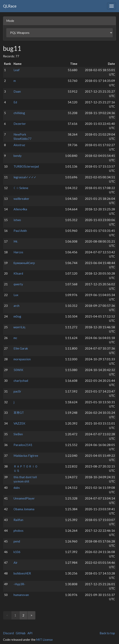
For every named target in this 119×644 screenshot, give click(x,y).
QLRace (10, 6)
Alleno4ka (20, 209)
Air (16, 563)
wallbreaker (21, 199)
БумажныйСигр (24, 263)
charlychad (21, 381)
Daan (17, 91)
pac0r (17, 391)
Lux (16, 295)
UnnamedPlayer (24, 498)
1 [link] (15, 615)
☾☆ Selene (21, 188)
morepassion (22, 359)
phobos (18, 531)
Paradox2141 (23, 445)
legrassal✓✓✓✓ (25, 177)
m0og (17, 316)
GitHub (21, 633)
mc (15, 338)
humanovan (21, 595)
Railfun (18, 520)
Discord (8, 633)
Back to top (107, 633)
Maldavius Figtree (26, 456)
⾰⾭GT (19, 413)
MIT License (44, 640)
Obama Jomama (24, 509)
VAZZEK (19, 423)
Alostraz (19, 145)
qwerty (18, 284)
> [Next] (31, 615)
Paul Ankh (20, 231)
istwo (17, 220)
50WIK (18, 370)
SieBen (18, 434)
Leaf (17, 70)
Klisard (18, 273)
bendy (18, 156)
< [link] (7, 615)
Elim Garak (21, 348)
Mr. (16, 241)
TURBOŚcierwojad (26, 166)
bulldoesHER (22, 573)
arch (16, 306)
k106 (17, 552)
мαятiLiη (19, 327)
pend (17, 541)
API (30, 633)
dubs (17, 488)
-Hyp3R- (19, 584)
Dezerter (20, 124)
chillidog (19, 113)
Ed (15, 102)
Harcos (18, 252)
